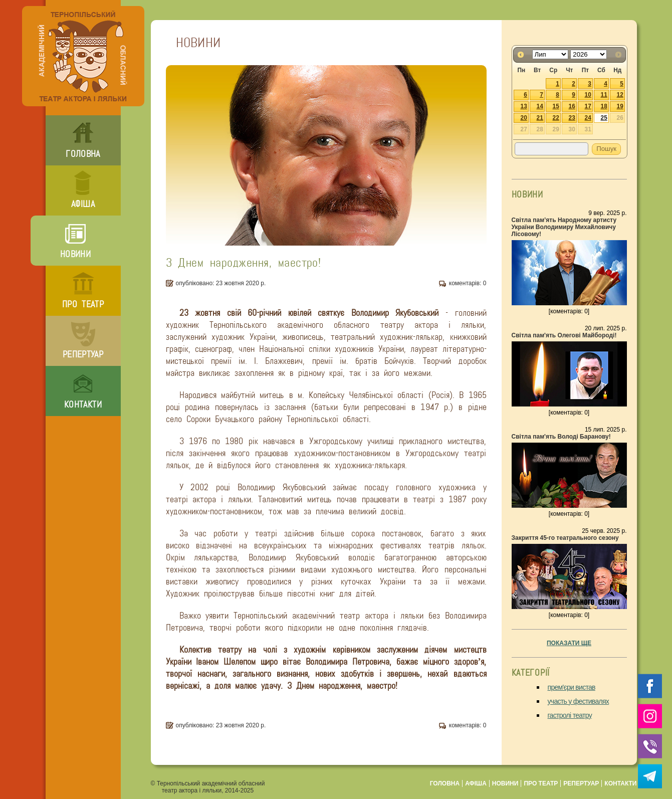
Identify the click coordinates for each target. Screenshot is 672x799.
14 (540, 106)
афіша (83, 204)
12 (620, 95)
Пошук (606, 149)
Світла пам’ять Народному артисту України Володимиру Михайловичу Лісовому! (564, 227)
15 (556, 106)
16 (572, 106)
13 (524, 106)
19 (620, 106)
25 (604, 118)
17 (588, 106)
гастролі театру (570, 715)
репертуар (83, 354)
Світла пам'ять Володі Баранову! (561, 437)
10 (588, 95)
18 (604, 106)
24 (588, 118)
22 (556, 118)
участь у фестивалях (579, 701)
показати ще (569, 643)
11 (604, 95)
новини (75, 254)
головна (83, 154)
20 (524, 118)
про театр (83, 304)
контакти (83, 405)
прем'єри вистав (572, 687)
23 (572, 118)
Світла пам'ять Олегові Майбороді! (564, 335)
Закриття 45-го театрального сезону (565, 538)
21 (540, 118)
